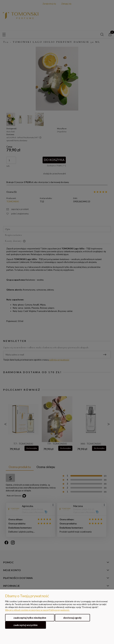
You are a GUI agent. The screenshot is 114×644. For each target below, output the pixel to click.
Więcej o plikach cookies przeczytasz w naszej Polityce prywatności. (37, 610)
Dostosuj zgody (72, 618)
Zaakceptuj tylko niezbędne (30, 618)
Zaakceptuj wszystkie (26, 625)
